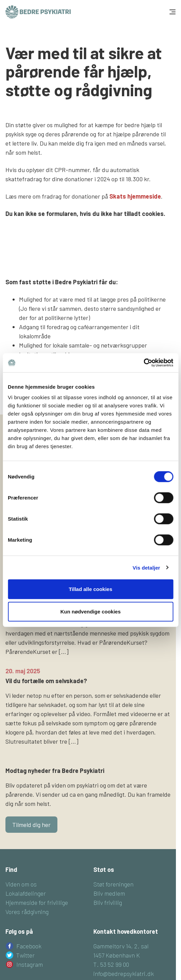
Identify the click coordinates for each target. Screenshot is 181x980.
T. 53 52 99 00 (111, 964)
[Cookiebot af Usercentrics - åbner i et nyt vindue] (143, 363)
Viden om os (21, 884)
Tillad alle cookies (90, 589)
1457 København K (117, 955)
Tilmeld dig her (31, 825)
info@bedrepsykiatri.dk (124, 974)
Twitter (25, 955)
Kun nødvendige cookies (91, 611)
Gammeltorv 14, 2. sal (121, 946)
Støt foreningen (113, 884)
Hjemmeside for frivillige (37, 902)
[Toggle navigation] (172, 12)
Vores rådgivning (27, 912)
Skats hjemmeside (135, 196)
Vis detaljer (147, 567)
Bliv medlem (109, 893)
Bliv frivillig (108, 902)
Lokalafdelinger (26, 893)
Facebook (29, 946)
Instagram (30, 964)
